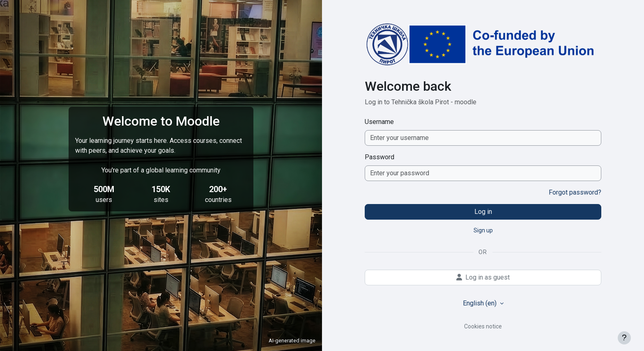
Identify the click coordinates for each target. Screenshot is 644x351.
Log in (483, 212)
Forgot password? (575, 192)
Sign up (483, 230)
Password (379, 157)
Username (379, 122)
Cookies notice (483, 326)
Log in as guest (483, 277)
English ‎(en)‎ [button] (481, 303)
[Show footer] (624, 338)
